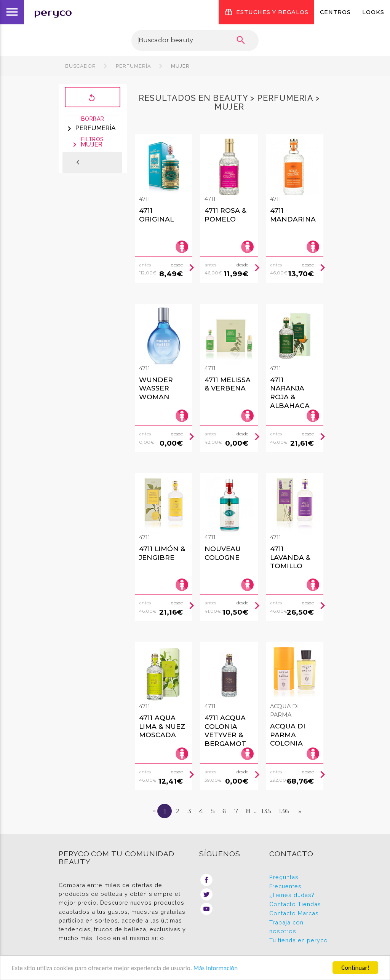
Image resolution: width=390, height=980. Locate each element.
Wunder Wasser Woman (156, 388)
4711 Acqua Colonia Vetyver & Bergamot (225, 731)
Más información (216, 968)
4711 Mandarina (293, 215)
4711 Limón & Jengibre (162, 553)
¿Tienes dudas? (292, 895)
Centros (335, 12)
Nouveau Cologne (223, 553)
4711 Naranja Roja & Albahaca (290, 393)
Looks (373, 12)
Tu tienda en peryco (299, 940)
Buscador (81, 66)
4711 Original (156, 215)
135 (266, 811)
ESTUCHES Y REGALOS (266, 12)
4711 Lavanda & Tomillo (290, 557)
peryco (53, 12)
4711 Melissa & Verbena (228, 384)
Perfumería (133, 66)
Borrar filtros (93, 98)
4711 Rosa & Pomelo (225, 215)
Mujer (180, 66)
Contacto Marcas (294, 913)
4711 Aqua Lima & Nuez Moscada (162, 726)
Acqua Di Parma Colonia (288, 735)
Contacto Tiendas (295, 904)
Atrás (88, 163)
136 (284, 811)
